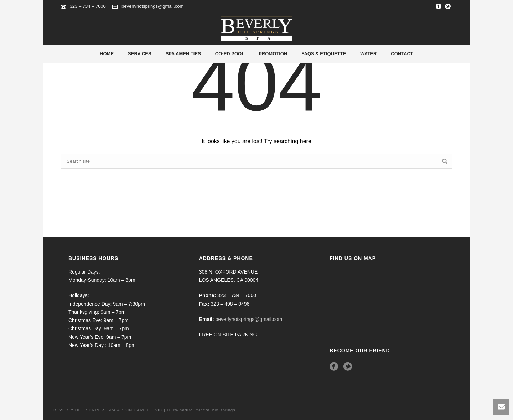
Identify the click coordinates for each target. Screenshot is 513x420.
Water (368, 54)
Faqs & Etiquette (324, 54)
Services (140, 54)
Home (107, 54)
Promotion (273, 54)
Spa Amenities (183, 54)
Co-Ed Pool (230, 54)
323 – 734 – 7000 (89, 6)
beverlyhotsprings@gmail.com (152, 6)
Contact (402, 54)
